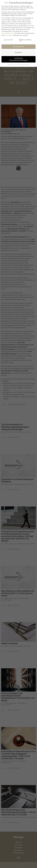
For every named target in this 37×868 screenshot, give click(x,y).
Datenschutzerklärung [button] (20, 64)
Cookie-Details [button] (11, 64)
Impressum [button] (27, 64)
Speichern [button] (18, 52)
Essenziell (8, 40)
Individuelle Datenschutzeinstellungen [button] (18, 59)
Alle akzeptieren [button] (18, 47)
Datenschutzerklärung (8, 33)
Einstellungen (9, 35)
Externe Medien (25, 40)
